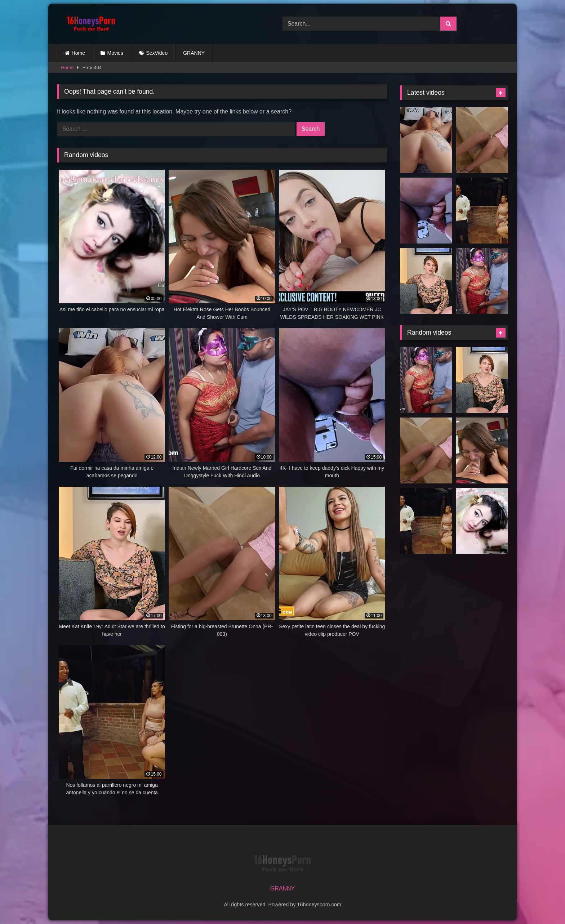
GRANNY (194, 53)
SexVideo (157, 53)
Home (78, 53)
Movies (115, 53)
